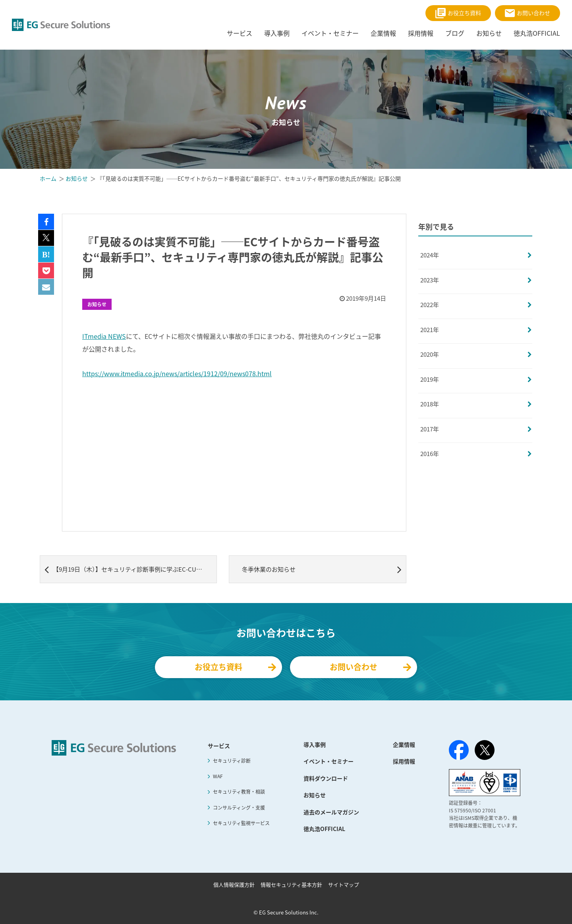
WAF (218, 776)
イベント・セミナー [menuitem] (330, 33)
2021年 (430, 330)
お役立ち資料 (458, 13)
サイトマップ (344, 884)
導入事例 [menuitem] (277, 33)
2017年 (430, 429)
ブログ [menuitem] (455, 33)
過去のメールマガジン (331, 812)
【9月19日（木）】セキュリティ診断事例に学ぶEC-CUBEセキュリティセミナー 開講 (131, 569)
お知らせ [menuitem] (489, 33)
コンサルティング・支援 (239, 808)
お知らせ (97, 304)
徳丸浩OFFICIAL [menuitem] (537, 33)
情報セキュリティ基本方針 (291, 884)
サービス (219, 746)
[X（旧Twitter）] (485, 750)
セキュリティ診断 (232, 761)
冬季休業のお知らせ (322, 569)
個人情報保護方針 (234, 884)
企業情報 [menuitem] (383, 33)
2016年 (430, 454)
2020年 (430, 354)
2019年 (430, 379)
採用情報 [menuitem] (421, 33)
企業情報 (404, 744)
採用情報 (404, 761)
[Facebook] (459, 752)
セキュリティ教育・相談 (239, 792)
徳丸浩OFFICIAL (324, 829)
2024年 (430, 255)
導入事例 (315, 744)
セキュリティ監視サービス (241, 823)
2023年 (430, 280)
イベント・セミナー (329, 761)
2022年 (430, 305)
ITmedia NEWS (104, 336)
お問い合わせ (528, 13)
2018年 (430, 404)
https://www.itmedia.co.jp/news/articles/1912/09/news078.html (177, 373)
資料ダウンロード (326, 778)
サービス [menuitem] (240, 33)
